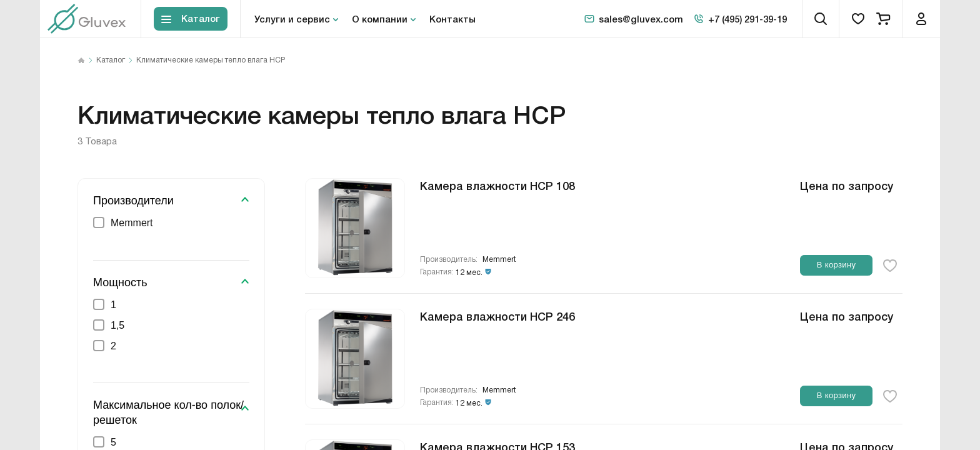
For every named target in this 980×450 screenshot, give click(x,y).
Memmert (499, 260)
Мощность (120, 282)
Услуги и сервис (292, 19)
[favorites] (858, 19)
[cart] (883, 19)
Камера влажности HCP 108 (497, 185)
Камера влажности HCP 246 (497, 316)
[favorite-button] (890, 266)
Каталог (111, 61)
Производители (133, 201)
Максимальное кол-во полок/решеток (168, 412)
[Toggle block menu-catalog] (191, 19)
